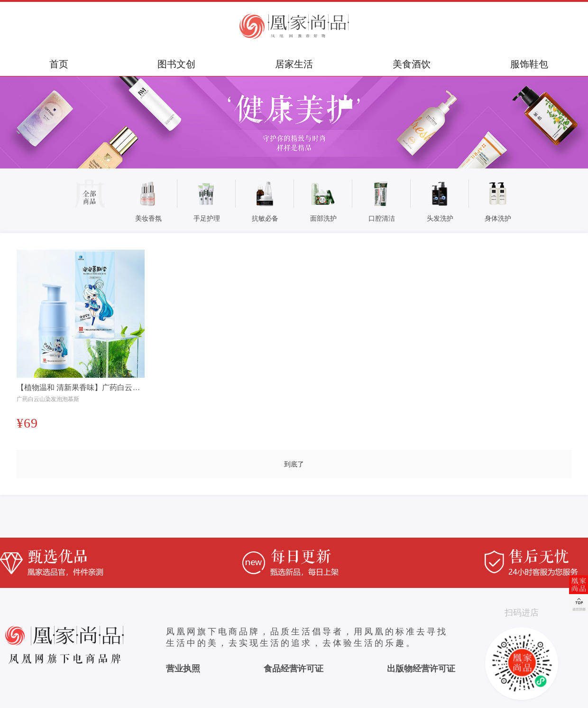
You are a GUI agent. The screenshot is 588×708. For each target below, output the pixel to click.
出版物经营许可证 (421, 669)
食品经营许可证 (294, 669)
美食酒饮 (412, 64)
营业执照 (183, 669)
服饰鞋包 (529, 64)
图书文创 (176, 64)
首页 (59, 64)
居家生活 (294, 64)
